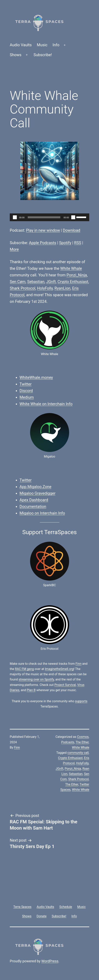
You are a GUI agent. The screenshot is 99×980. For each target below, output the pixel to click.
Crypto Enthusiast (73, 282)
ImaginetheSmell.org (59, 669)
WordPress (50, 961)
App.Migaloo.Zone (35, 487)
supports (81, 701)
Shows (16, 55)
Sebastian (36, 282)
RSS (78, 243)
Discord (26, 391)
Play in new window (43, 230)
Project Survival (65, 685)
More (14, 249)
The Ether (82, 742)
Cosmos (83, 737)
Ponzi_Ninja (77, 275)
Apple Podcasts (43, 243)
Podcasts (68, 742)
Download (72, 230)
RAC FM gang (25, 669)
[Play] (15, 217)
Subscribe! (43, 55)
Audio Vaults (21, 45)
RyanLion (62, 288)
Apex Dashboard (34, 500)
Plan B (31, 690)
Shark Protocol (23, 288)
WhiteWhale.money (36, 377)
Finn (78, 664)
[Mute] (73, 217)
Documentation (33, 507)
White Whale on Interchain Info (46, 404)
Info (56, 45)
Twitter (26, 384)
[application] (49, 217)
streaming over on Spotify (36, 679)
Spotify (65, 243)
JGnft (51, 282)
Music (42, 45)
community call (78, 753)
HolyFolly (45, 288)
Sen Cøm (18, 282)
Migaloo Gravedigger (37, 493)
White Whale (71, 268)
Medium (27, 397)
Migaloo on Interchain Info (42, 513)
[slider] (44, 217)
